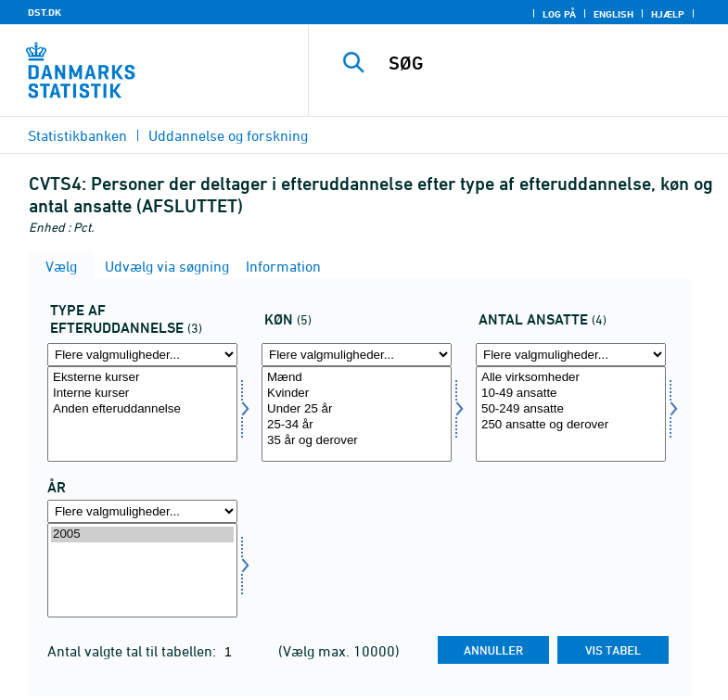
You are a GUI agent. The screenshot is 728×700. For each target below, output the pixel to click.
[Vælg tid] (142, 571)
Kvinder (357, 394)
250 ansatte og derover (571, 425)
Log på (559, 14)
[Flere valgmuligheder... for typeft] (142, 355)
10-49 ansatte (571, 394)
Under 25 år (357, 409)
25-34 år (357, 425)
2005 (142, 535)
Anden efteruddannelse (142, 409)
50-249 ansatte (571, 409)
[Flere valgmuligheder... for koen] (357, 355)
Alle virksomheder (571, 378)
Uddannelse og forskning (228, 135)
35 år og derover (357, 441)
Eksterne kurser (142, 378)
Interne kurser (142, 394)
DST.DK (45, 12)
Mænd (357, 378)
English (613, 14)
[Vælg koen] (357, 414)
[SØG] (547, 63)
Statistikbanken (77, 135)
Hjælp (668, 14)
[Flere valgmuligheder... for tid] (142, 511)
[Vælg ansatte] (571, 414)
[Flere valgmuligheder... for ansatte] (571, 355)
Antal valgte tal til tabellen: (134, 651)
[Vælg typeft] (142, 414)
